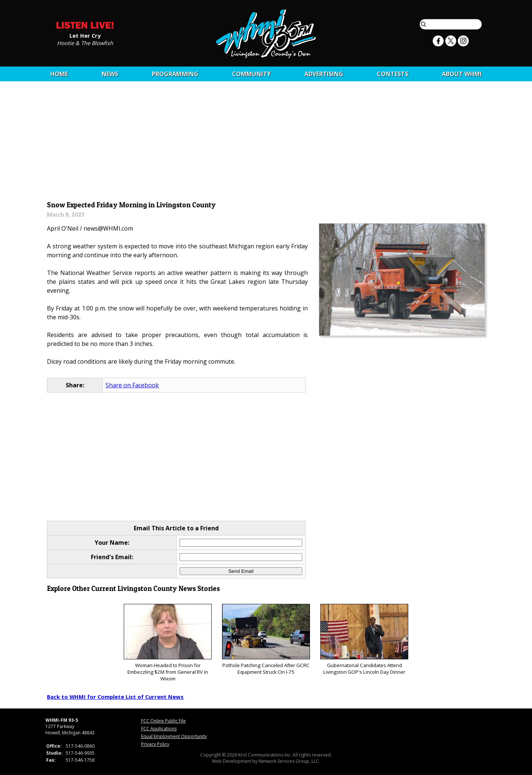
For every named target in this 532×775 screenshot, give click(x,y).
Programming (175, 74)
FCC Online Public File (163, 721)
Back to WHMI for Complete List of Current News (115, 697)
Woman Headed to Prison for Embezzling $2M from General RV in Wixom (168, 643)
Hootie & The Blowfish (85, 43)
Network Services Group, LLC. (289, 761)
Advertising (324, 74)
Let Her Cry (85, 35)
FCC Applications (159, 729)
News (110, 74)
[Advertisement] (266, 143)
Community (251, 74)
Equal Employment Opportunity (174, 736)
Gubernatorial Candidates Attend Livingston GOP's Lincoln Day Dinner (364, 640)
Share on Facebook (132, 385)
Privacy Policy (155, 744)
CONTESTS (393, 74)
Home (59, 74)
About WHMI (462, 74)
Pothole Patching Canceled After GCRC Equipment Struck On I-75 (266, 640)
